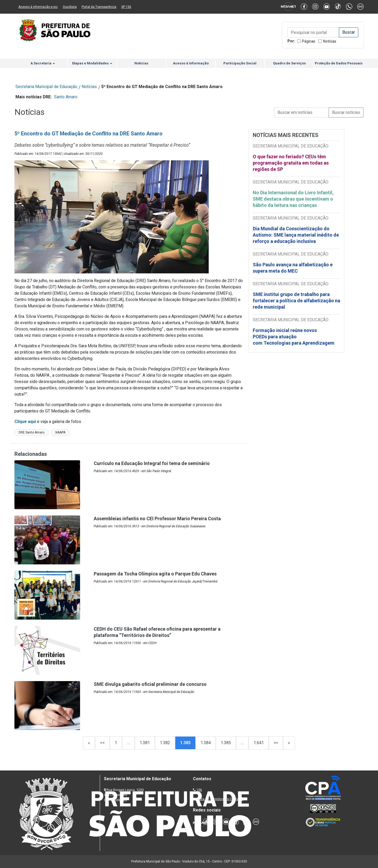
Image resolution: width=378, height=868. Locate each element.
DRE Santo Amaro (31, 432)
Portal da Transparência (99, 7)
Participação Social (240, 63)
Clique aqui (25, 422)
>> (276, 743)
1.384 (206, 743)
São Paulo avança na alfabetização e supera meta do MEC (293, 268)
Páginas (309, 41)
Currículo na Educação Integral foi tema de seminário (152, 463)
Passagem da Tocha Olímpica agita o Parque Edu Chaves (155, 574)
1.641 (259, 743)
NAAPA (60, 432)
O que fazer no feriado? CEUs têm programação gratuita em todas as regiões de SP (291, 163)
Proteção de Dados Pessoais (339, 63)
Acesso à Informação (191, 63)
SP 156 (126, 7)
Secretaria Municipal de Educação (46, 87)
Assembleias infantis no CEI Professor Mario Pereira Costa (157, 519)
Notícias (330, 41)
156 (199, 790)
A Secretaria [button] (43, 63)
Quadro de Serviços (289, 63)
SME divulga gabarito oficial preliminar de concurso (150, 684)
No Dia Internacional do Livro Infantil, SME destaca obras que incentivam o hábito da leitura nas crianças (293, 199)
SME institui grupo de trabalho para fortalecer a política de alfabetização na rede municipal (296, 301)
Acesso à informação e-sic (38, 7)
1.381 (145, 743)
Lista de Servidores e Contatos (220, 799)
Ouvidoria (70, 7)
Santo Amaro (66, 97)
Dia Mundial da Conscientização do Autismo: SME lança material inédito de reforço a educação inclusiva (296, 235)
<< (102, 743)
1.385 (226, 743)
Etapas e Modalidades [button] (92, 63)
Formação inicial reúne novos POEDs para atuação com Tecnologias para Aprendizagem (294, 337)
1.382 (165, 743)
